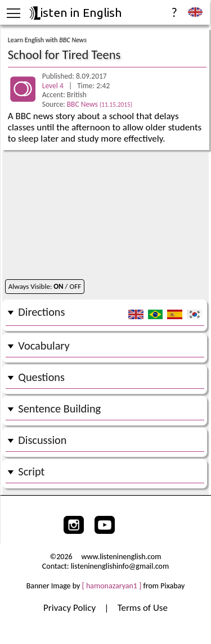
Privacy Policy (71, 608)
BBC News (100, 104)
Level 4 (54, 86)
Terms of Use (143, 608)
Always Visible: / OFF (45, 286)
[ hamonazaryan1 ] (112, 586)
